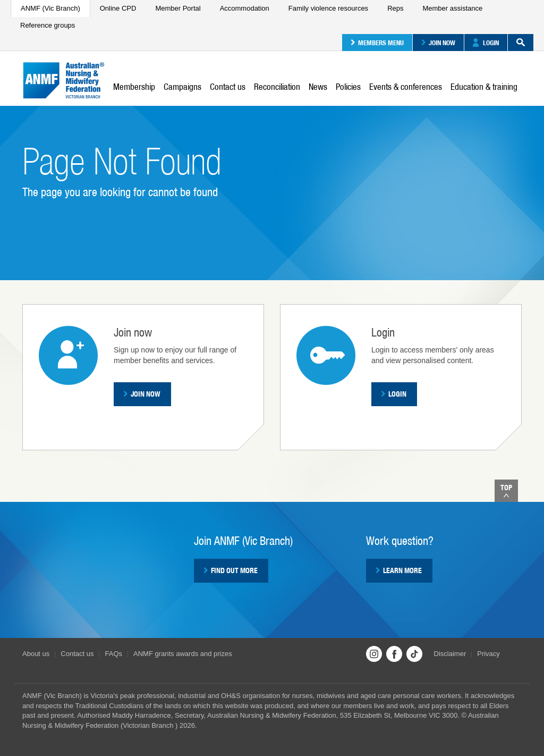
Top (506, 490)
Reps (395, 8)
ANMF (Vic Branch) (50, 8)
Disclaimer (450, 654)
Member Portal (178, 8)
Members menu (377, 43)
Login (486, 43)
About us (36, 654)
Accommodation (245, 8)
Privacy (488, 654)
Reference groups (48, 25)
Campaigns (182, 87)
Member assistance (452, 8)
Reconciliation (277, 87)
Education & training (484, 87)
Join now (438, 43)
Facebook (394, 654)
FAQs (114, 654)
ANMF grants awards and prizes (183, 654)
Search (516, 43)
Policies (348, 87)
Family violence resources (328, 8)
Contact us (228, 87)
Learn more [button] (399, 570)
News (318, 87)
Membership (134, 87)
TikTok (414, 654)
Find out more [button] (231, 570)
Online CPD (118, 8)
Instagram (374, 654)
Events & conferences (406, 87)
